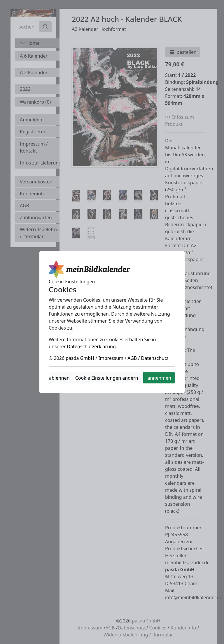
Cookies (158, 628)
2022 (25, 89)
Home (30, 43)
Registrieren (33, 132)
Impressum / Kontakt (34, 147)
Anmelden (31, 120)
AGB (24, 206)
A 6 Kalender (34, 56)
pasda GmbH (146, 621)
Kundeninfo (33, 194)
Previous (77, 106)
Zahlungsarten (36, 217)
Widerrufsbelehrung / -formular (42, 233)
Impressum (90, 628)
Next (153, 106)
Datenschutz (131, 628)
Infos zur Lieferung (41, 163)
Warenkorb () (35, 102)
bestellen (183, 52)
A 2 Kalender (34, 72)
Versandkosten (36, 182)
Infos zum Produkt (180, 121)
